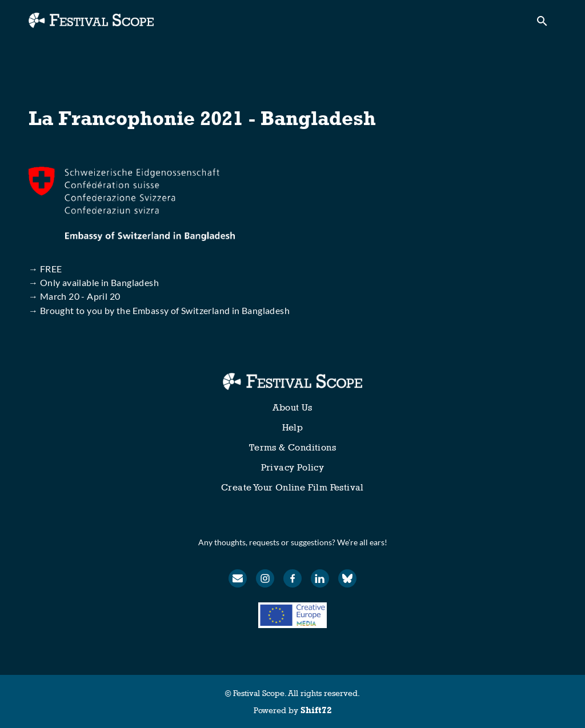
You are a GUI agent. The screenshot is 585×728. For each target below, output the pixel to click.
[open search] (546, 24)
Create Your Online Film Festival (292, 487)
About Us (292, 407)
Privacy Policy (293, 467)
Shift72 (316, 710)
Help (293, 427)
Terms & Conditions (292, 447)
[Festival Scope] (292, 381)
